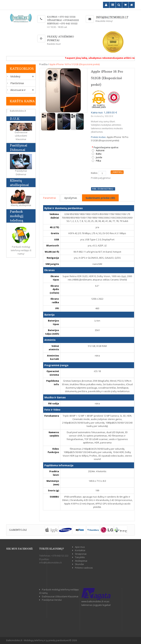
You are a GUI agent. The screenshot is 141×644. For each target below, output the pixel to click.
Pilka (98, 161)
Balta (99, 154)
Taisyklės (80, 557)
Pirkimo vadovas (84, 568)
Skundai (79, 564)
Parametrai (49, 198)
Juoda (99, 157)
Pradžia (43, 64)
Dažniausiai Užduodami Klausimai (60, 596)
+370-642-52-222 (60, 556)
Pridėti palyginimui (101, 178)
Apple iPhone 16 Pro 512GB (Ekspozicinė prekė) (74, 64)
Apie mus (80, 547)
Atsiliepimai (81, 561)
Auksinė (100, 150)
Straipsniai (81, 554)
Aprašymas (71, 198)
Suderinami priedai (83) (100, 198)
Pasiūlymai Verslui (52, 600)
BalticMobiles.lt (18, 111)
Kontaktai (80, 550)
